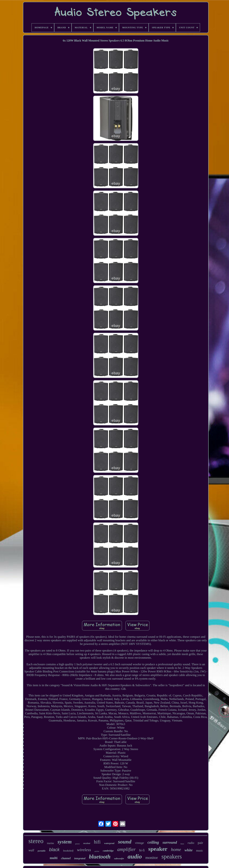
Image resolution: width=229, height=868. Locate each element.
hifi (97, 842)
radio (191, 843)
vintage (139, 843)
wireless (84, 850)
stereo (36, 841)
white (189, 850)
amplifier (126, 849)
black (54, 850)
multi (54, 858)
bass (182, 844)
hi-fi (142, 850)
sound (125, 842)
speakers (172, 857)
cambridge (108, 851)
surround (170, 842)
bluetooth (100, 857)
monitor (152, 858)
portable (42, 851)
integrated (80, 858)
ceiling (153, 842)
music (199, 851)
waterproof (109, 843)
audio (135, 856)
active (97, 851)
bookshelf (68, 851)
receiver (87, 843)
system (65, 842)
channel (66, 858)
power (77, 844)
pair (200, 843)
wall (31, 850)
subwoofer (119, 858)
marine (51, 843)
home (176, 849)
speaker (158, 849)
